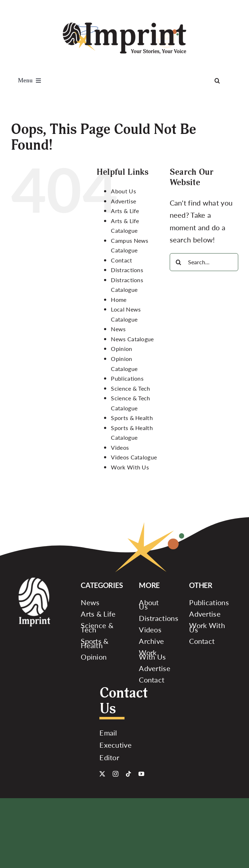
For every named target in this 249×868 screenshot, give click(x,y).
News (118, 329)
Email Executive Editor (116, 745)
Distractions (127, 270)
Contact (121, 260)
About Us (123, 191)
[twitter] (102, 774)
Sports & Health (132, 418)
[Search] (217, 81)
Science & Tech (130, 388)
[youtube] (141, 774)
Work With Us (130, 467)
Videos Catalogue (134, 457)
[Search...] (204, 262)
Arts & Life (125, 211)
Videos (120, 447)
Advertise (123, 201)
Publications (127, 378)
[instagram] (116, 774)
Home (119, 300)
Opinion (121, 349)
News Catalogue (132, 339)
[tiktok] (128, 774)
